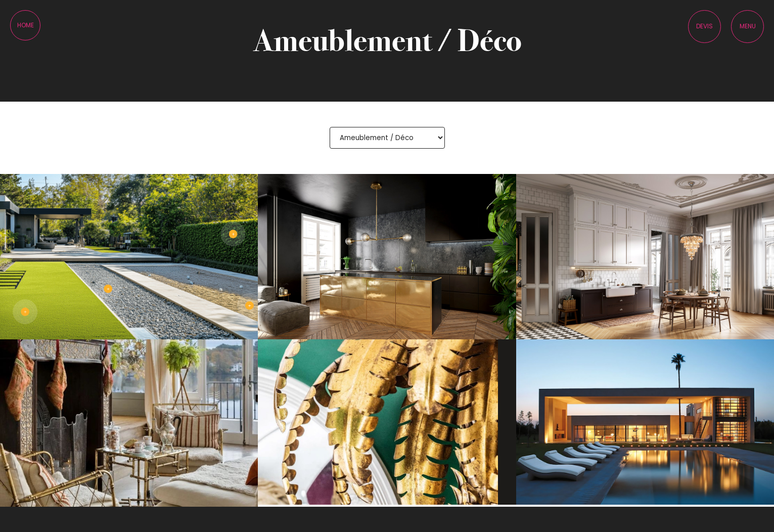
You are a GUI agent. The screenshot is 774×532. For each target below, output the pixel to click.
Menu (748, 26)
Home (26, 25)
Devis (704, 26)
